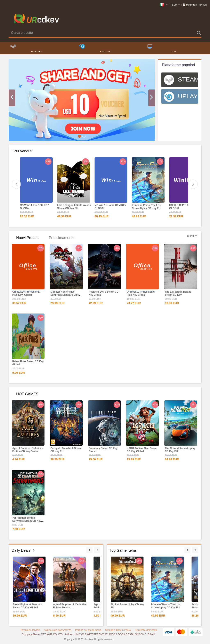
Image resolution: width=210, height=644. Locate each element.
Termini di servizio (30, 631)
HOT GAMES (27, 395)
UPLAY (94, 49)
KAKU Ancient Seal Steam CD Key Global (142, 451)
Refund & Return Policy (118, 631)
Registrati (191, 5)
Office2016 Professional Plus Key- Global (26, 295)
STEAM (26, 49)
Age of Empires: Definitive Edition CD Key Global (28, 451)
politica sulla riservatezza (58, 631)
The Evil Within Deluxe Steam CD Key (178, 295)
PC (162, 49)
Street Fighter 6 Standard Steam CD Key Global (27, 607)
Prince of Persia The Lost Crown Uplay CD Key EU (147, 208)
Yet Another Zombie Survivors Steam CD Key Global (27, 522)
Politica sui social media (88, 631)
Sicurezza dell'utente (146, 631)
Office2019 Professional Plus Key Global (141, 295)
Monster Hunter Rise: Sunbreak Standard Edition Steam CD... (66, 296)
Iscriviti (203, 5)
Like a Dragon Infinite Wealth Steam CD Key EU (74, 208)
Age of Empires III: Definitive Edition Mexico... (70, 607)
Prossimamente (62, 239)
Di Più (192, 237)
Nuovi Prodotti (28, 239)
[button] (12, 99)
